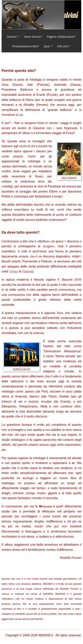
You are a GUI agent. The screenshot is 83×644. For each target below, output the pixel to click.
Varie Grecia (32, 37)
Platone (27, 271)
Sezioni (12, 37)
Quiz (47, 46)
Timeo (14, 271)
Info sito (63, 46)
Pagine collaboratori (61, 37)
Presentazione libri (25, 46)
